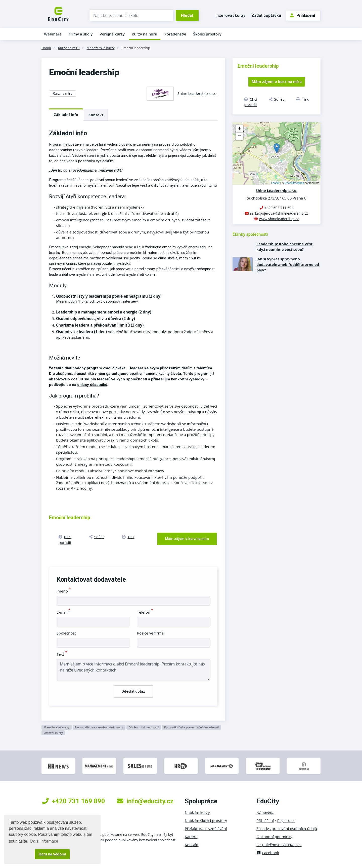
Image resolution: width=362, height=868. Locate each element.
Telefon (145, 612)
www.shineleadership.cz (279, 219)
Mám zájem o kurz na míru (187, 539)
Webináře (53, 34)
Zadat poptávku (266, 15)
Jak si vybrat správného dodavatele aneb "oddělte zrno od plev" (288, 264)
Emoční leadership (136, 48)
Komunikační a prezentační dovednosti (192, 727)
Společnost (66, 633)
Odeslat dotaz (133, 691)
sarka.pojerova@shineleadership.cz (279, 213)
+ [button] (239, 129)
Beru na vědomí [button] (52, 854)
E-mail (64, 612)
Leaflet (275, 183)
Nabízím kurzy (197, 812)
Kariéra (191, 837)
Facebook (268, 853)
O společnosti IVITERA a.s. (279, 845)
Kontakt (96, 115)
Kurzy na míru (145, 34)
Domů (46, 48)
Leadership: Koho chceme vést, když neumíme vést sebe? (285, 247)
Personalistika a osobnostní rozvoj (99, 727)
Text (62, 654)
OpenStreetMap (294, 183)
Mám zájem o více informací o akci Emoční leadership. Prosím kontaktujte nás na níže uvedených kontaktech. (133, 670)
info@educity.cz (145, 801)
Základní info (66, 114)
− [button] (239, 136)
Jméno (64, 591)
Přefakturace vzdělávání (206, 828)
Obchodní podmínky (274, 837)
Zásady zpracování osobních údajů (287, 828)
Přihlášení (303, 15)
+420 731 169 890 (74, 801)
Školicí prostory (207, 34)
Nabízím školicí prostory (206, 820)
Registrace (286, 820)
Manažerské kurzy (100, 48)
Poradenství (175, 34)
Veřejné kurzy (112, 34)
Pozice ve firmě (150, 633)
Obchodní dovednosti (144, 727)
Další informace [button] (44, 841)
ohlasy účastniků (92, 385)
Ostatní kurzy (53, 733)
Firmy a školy (81, 34)
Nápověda (265, 812)
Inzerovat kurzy (230, 15)
